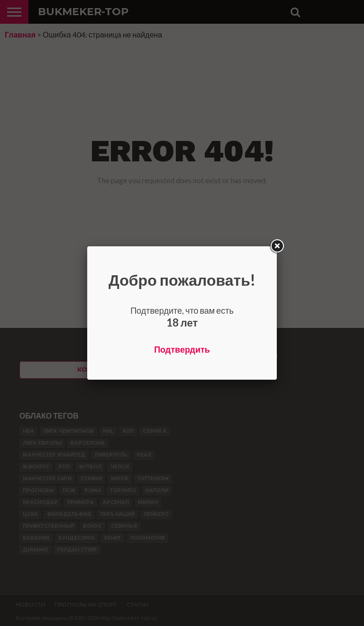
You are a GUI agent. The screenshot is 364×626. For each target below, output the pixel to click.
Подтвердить (182, 349)
